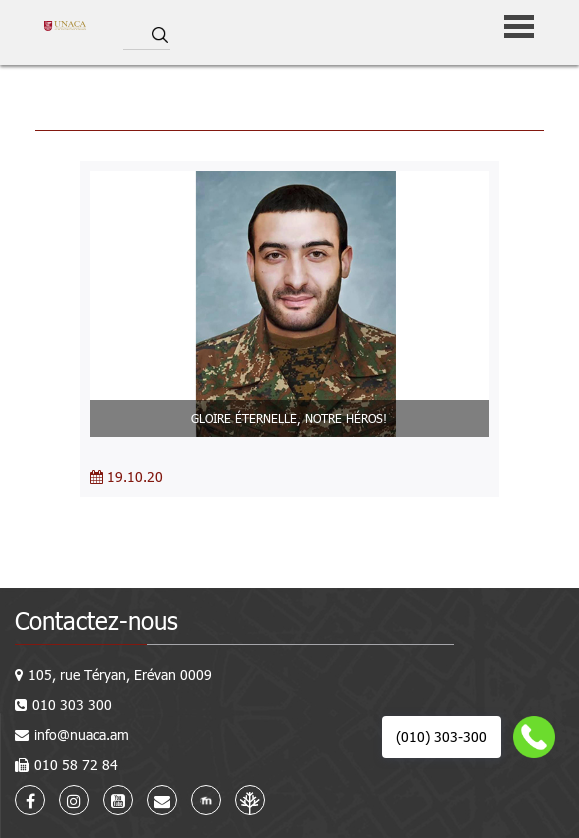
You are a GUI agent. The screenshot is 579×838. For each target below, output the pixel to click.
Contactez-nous (96, 620)
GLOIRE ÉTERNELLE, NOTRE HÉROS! (289, 418)
